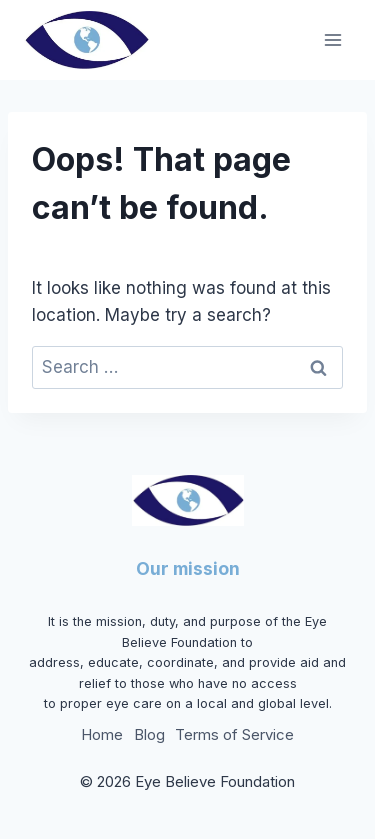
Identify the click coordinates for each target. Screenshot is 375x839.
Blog (149, 734)
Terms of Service (234, 734)
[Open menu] (332, 39)
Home (102, 734)
